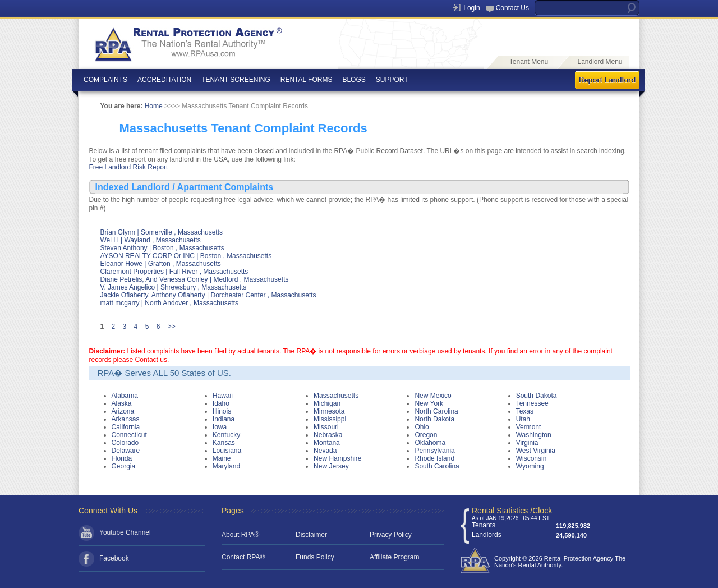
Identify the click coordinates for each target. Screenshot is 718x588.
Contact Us (512, 8)
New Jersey (331, 466)
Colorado (125, 443)
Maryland (226, 466)
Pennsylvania (434, 451)
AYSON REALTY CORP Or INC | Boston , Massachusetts (186, 256)
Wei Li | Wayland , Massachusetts (151, 240)
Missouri (326, 427)
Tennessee (532, 403)
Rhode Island (434, 458)
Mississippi (330, 419)
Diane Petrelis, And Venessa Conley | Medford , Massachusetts (195, 279)
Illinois (222, 411)
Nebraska (328, 435)
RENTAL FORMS (307, 80)
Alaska (122, 403)
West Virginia (536, 451)
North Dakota (434, 419)
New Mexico (433, 396)
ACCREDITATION (164, 80)
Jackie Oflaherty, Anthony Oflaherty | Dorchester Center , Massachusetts (208, 295)
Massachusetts (336, 396)
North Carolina (436, 411)
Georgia (124, 466)
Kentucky (226, 435)
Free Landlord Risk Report (129, 167)
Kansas (224, 443)
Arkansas (126, 419)
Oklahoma (430, 443)
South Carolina (437, 466)
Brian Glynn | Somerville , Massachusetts (162, 232)
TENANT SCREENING (236, 80)
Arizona (123, 411)
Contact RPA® (243, 557)
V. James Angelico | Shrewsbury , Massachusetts (174, 287)
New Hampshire (337, 458)
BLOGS (354, 80)
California (126, 427)
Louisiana (227, 451)
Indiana (224, 419)
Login (471, 8)
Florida (122, 458)
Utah (523, 419)
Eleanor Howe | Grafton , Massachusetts (161, 264)
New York (429, 403)
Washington (534, 435)
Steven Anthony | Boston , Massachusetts (162, 248)
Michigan (327, 403)
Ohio (422, 427)
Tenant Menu (529, 62)
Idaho (221, 403)
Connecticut (129, 435)
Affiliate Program (394, 557)
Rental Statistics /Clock (512, 511)
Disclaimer (311, 535)
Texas (525, 411)
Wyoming (530, 466)
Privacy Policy (391, 535)
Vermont (529, 427)
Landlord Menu (600, 62)
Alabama (125, 396)
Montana (327, 443)
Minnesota (329, 411)
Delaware (126, 451)
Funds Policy (315, 557)
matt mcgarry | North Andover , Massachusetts (170, 303)
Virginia (527, 443)
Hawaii (223, 396)
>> (172, 327)
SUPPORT (392, 80)
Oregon (426, 435)
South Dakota (537, 396)
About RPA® (240, 535)
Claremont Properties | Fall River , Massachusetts (174, 272)
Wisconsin (531, 458)
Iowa (220, 427)
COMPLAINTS (105, 80)
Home (154, 106)
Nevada (325, 451)
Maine (222, 458)
